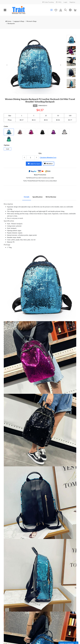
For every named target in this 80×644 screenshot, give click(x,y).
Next (61, 65)
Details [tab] (27, 197)
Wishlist (49, 164)
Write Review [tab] (51, 197)
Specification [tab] (37, 197)
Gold (7, 149)
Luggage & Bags (19, 21)
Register (72, 2)
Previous (7, 65)
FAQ (59, 2)
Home (8, 21)
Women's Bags (32, 21)
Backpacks (11, 23)
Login (65, 2)
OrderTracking (48, 2)
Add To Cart (33, 164)
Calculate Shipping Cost (48, 157)
